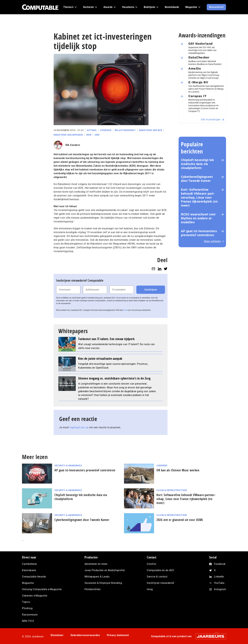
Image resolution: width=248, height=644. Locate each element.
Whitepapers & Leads (97, 577)
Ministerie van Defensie (68, 135)
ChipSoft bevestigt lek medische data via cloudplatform (197, 164)
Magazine (28, 583)
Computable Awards (34, 577)
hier (125, 310)
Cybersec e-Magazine (35, 596)
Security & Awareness (68, 465)
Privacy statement (118, 635)
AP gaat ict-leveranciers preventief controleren (199, 233)
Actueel (92, 130)
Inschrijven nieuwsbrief (161, 583)
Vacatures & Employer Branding (103, 583)
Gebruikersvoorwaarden (85, 635)
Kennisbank (29, 570)
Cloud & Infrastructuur (172, 490)
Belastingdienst (125, 130)
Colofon (152, 564)
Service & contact (157, 577)
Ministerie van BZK (151, 130)
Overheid (106, 130)
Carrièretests (29, 564)
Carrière (162, 465)
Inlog (150, 589)
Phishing (27, 608)
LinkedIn (219, 577)
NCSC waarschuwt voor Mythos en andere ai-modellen (198, 218)
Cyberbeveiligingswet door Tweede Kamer (197, 179)
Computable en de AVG (160, 570)
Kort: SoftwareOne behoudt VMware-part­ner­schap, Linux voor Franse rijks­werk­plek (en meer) (199, 198)
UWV (97, 135)
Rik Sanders (73, 145)
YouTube (219, 583)
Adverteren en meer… (97, 564)
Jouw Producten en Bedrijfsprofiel (105, 570)
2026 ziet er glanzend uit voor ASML (180, 520)
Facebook (220, 564)
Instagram (220, 589)
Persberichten (93, 589)
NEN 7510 (28, 621)
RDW (89, 135)
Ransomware (30, 615)
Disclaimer (57, 635)
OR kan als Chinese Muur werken (178, 470)
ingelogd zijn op (79, 427)
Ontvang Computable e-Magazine (42, 589)
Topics (26, 602)
